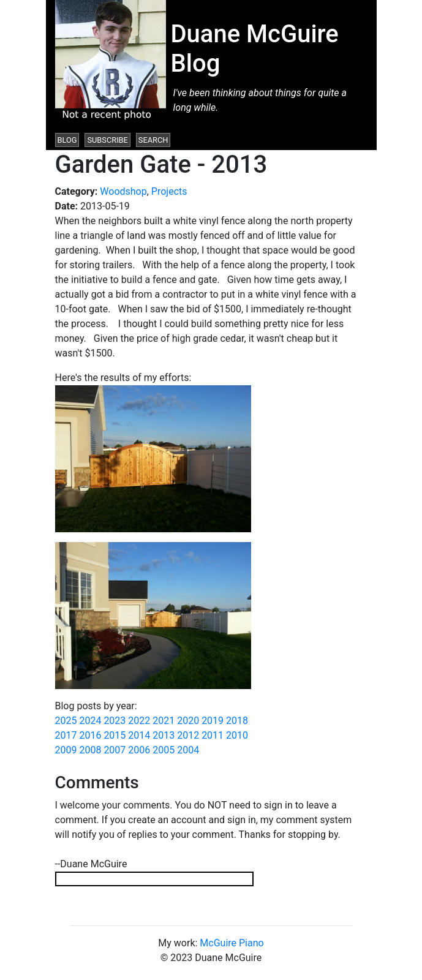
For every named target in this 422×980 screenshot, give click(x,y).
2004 (188, 750)
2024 (90, 721)
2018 (237, 721)
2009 (66, 750)
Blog (67, 140)
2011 (213, 735)
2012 (188, 735)
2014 (139, 735)
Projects (169, 191)
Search (153, 140)
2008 (90, 750)
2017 (66, 735)
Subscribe (107, 140)
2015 (115, 735)
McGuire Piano (232, 943)
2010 (237, 735)
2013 (164, 735)
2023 (115, 721)
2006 (139, 750)
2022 (139, 721)
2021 (164, 721)
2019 (213, 721)
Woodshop (123, 191)
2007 (115, 750)
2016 (90, 735)
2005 (164, 750)
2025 (66, 721)
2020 (188, 721)
